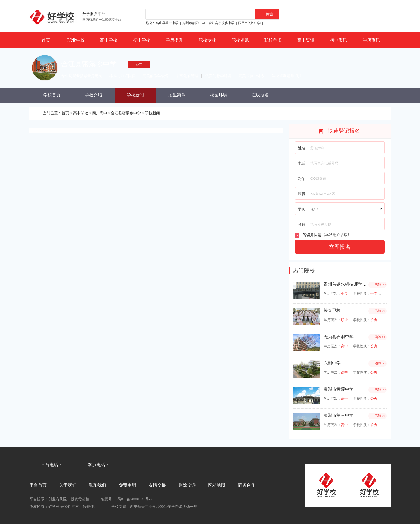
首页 (46, 40)
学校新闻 (135, 95)
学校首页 (52, 95)
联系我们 (97, 485)
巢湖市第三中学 (339, 415)
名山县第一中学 (167, 23)
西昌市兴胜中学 (249, 23)
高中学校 (109, 40)
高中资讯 (306, 40)
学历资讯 (372, 40)
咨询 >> (380, 285)
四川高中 (100, 113)
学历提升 (174, 40)
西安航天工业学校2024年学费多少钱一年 (164, 507)
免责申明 (127, 485)
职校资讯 (240, 40)
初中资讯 (339, 40)
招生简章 (177, 95)
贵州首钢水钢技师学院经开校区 (354, 284)
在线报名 (260, 95)
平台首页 (38, 485)
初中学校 (142, 40)
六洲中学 (332, 363)
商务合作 (247, 485)
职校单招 (273, 40)
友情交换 (157, 485)
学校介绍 (93, 95)
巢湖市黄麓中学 (339, 389)
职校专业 (207, 40)
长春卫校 (332, 310)
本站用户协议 (336, 235)
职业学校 (76, 40)
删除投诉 (187, 485)
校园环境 (219, 95)
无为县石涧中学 (339, 337)
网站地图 (217, 485)
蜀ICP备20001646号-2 (135, 499)
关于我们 (68, 485)
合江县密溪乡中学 (222, 23)
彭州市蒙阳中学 (194, 23)
